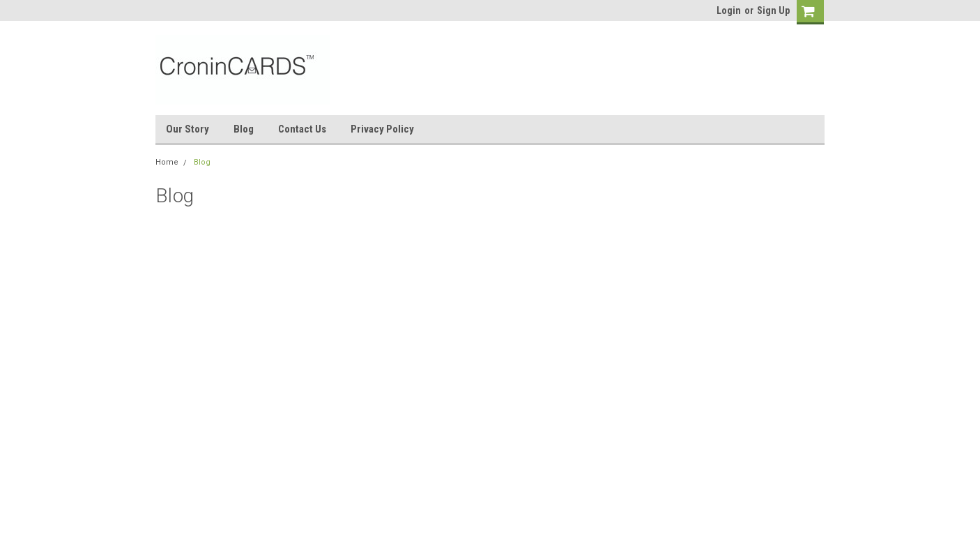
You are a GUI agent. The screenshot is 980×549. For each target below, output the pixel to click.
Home (167, 162)
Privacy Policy (382, 129)
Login (729, 10)
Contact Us (302, 129)
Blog (244, 129)
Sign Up (773, 10)
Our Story (187, 129)
